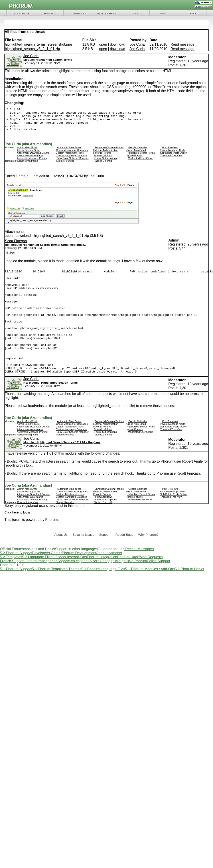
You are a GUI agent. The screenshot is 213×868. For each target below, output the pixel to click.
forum (17, 545)
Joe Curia (137, 44)
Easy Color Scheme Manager (73, 163)
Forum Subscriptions (106, 163)
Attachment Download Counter (34, 157)
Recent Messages (140, 574)
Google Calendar (138, 152)
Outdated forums (111, 574)
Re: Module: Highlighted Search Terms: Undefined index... (46, 249)
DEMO (164, 13)
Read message (183, 44)
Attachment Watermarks (30, 160)
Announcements (109, 578)
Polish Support (158, 586)
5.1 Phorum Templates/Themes (57, 594)
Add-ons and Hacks (39, 574)
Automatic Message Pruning (32, 163)
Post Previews (170, 152)
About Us (61, 560)
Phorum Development (79, 578)
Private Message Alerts (173, 155)
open (103, 44)
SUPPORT (49, 13)
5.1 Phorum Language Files (103, 594)
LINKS (192, 13)
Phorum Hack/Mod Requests (140, 582)
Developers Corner (47, 578)
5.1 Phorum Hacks (189, 594)
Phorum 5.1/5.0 (12, 590)
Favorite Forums (102, 157)
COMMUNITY (78, 13)
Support (105, 560)
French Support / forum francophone (29, 586)
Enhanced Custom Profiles (109, 152)
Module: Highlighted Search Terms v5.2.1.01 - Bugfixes (62, 468)
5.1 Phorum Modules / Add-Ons (150, 594)
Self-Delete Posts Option (174, 157)
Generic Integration (28, 165)
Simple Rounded (65, 165)
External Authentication (106, 155)
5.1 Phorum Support (16, 594)
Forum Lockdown (103, 160)
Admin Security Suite (28, 155)
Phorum (51, 545)
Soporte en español (73, 586)
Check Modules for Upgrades (72, 155)
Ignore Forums (135, 160)
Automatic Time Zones (69, 152)
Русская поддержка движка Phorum (118, 586)
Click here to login (17, 538)
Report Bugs (124, 560)
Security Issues (83, 560)
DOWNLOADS (21, 13)
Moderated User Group (141, 163)
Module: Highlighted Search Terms (48, 60)
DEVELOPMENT (106, 13)
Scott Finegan (16, 246)
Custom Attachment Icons (70, 157)
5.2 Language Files (37, 582)
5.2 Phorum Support (16, 578)
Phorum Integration (102, 582)
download (118, 44)
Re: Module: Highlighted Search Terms (51, 408)
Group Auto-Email (136, 155)
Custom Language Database (71, 160)
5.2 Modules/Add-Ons (70, 582)
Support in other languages (76, 574)
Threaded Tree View (171, 160)
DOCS (135, 13)
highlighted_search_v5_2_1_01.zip (32, 49)
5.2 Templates (11, 582)
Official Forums (12, 574)
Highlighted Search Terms (141, 157)
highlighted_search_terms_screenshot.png (39, 44)
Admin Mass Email (27, 152)
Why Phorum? (148, 560)
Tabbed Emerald (103, 165)
